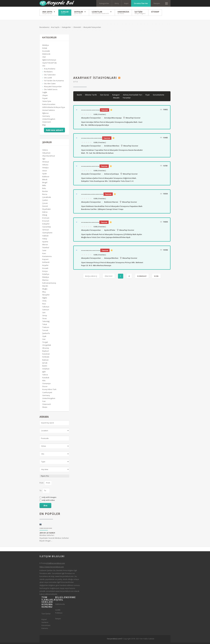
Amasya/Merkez (111, 260)
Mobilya (46, 47)
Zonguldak (47, 346)
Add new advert (54, 132)
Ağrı (44, 160)
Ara (45, 507)
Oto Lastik (48, 79)
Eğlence (45, 115)
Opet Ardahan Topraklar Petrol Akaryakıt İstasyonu (92, 140)
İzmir (44, 252)
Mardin (45, 287)
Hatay (45, 240)
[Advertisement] (122, 55)
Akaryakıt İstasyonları (91, 119)
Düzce (45, 388)
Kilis (44, 382)
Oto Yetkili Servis (51, 91)
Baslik (80, 96)
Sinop (45, 317)
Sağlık (45, 94)
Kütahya (46, 276)
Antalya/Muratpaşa (113, 119)
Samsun (46, 311)
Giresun (46, 231)
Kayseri (45, 261)
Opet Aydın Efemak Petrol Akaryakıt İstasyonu (90, 224)
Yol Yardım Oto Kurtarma (54, 82)
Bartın (45, 367)
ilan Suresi (105, 96)
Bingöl (45, 184)
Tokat (45, 326)
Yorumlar (127, 99)
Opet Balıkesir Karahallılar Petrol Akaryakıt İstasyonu (92, 196)
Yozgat (45, 344)
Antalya (45, 169)
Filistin (45, 409)
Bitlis (44, 187)
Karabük (46, 379)
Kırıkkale (46, 358)
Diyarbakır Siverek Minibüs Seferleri (46, 530)
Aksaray (46, 349)
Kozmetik (46, 52)
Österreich (47, 123)
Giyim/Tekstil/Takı (50, 64)
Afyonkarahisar (49, 157)
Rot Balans (48, 73)
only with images (49, 499)
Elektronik (46, 55)
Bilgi (44, 126)
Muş (44, 293)
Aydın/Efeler (110, 232)
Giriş (117, 3)
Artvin (45, 172)
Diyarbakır (47, 211)
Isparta (45, 243)
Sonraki (142, 278)
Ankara (45, 166)
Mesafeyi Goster (133, 119)
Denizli (45, 208)
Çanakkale (47, 199)
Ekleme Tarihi (91, 96)
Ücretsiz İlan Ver (141, 3)
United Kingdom (49, 120)
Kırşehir (45, 267)
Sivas (45, 320)
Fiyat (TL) (45, 477)
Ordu (44, 302)
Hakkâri (45, 237)
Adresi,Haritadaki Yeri (133, 96)
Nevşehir (46, 296)
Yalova (45, 376)
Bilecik (45, 181)
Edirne (45, 213)
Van (44, 341)
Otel (44, 58)
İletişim (157, 3)
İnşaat (45, 100)
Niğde (45, 299)
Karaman (46, 355)
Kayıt (126, 3)
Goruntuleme (159, 96)
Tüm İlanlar (46, 615)
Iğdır (44, 373)
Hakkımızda (60, 606)
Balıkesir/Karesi (111, 203)
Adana (45, 151)
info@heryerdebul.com (55, 565)
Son (156, 278)
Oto (76, 83)
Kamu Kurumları (49, 106)
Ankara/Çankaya (111, 175)
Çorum (45, 205)
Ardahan (46, 370)
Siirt (44, 314)
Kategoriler (104, 3)
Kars (44, 255)
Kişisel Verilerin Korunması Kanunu (46, 625)
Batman (45, 361)
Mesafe (117, 99)
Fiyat (148, 96)
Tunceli (45, 332)
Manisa (45, 281)
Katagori (116, 96)
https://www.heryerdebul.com (52, 568)
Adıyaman (46, 154)
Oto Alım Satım (50, 85)
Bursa (45, 196)
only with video (48, 502)
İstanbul (46, 249)
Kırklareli (46, 264)
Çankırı (45, 202)
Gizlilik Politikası (59, 613)
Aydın (45, 175)
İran (44, 403)
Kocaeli (45, 270)
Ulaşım (45, 97)
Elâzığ (45, 216)
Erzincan (46, 219)
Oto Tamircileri (50, 76)
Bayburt (46, 352)
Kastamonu (47, 258)
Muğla (45, 290)
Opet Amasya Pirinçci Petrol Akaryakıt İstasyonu (91, 252)
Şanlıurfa (46, 335)
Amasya (46, 163)
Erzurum (46, 222)
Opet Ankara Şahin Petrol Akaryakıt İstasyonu (90, 168)
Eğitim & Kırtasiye (49, 61)
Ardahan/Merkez (112, 147)
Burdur (45, 193)
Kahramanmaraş (49, 284)
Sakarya (46, 308)
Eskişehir (46, 225)
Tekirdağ (46, 323)
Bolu (44, 190)
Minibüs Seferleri (47, 537)
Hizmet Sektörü (49, 112)
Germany (46, 118)
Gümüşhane (47, 234)
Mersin (45, 246)
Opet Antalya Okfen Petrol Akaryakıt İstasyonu (90, 112)
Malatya (46, 279)
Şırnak (45, 364)
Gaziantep (47, 228)
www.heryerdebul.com (64, 578)
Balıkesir (46, 178)
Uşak (44, 338)
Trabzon (46, 329)
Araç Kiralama (50, 70)
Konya (45, 273)
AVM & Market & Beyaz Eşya (54, 109)
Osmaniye (46, 385)
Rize (44, 305)
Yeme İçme (47, 103)
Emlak (45, 50)
